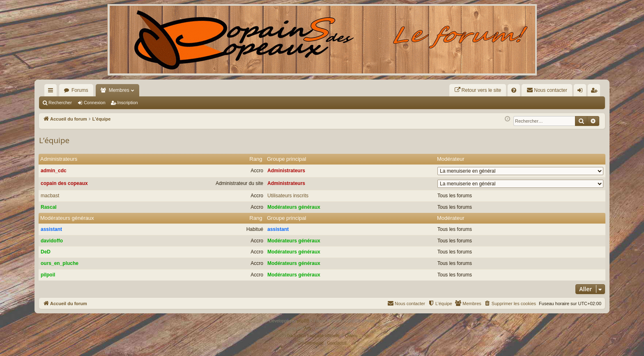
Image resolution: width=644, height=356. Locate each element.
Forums (80, 90)
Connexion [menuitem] (582, 92)
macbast (50, 196)
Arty (308, 328)
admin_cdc (54, 171)
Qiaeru (351, 336)
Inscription (128, 103)
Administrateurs (59, 159)
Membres (119, 90)
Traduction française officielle (313, 336)
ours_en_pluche (60, 263)
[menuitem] (478, 90)
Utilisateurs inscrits (288, 196)
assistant (51, 229)
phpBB (303, 321)
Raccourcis (52, 92)
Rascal (49, 207)
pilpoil (48, 275)
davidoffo (52, 241)
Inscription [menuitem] (596, 92)
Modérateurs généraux (294, 207)
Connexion (95, 103)
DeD (46, 252)
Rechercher (60, 103)
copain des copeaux (64, 183)
